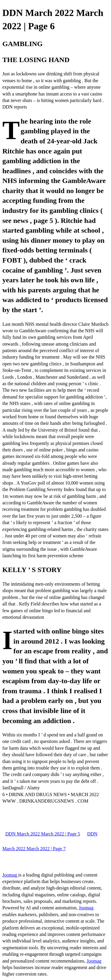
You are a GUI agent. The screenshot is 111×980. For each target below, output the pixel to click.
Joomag (10, 875)
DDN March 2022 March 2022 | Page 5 (43, 834)
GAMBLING (22, 44)
